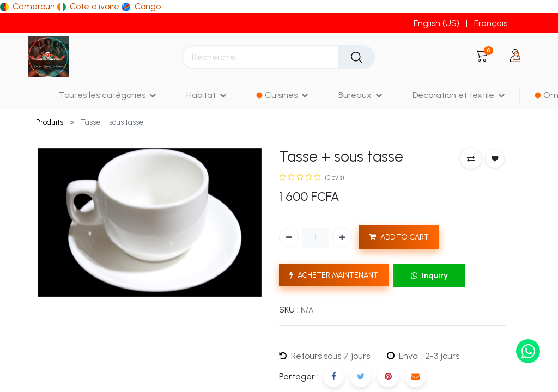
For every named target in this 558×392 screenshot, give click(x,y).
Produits (50, 122)
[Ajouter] (342, 237)
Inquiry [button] (429, 276)
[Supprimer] (289, 237)
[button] (471, 158)
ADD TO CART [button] (399, 237)
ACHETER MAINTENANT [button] (334, 275)
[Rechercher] (356, 57)
